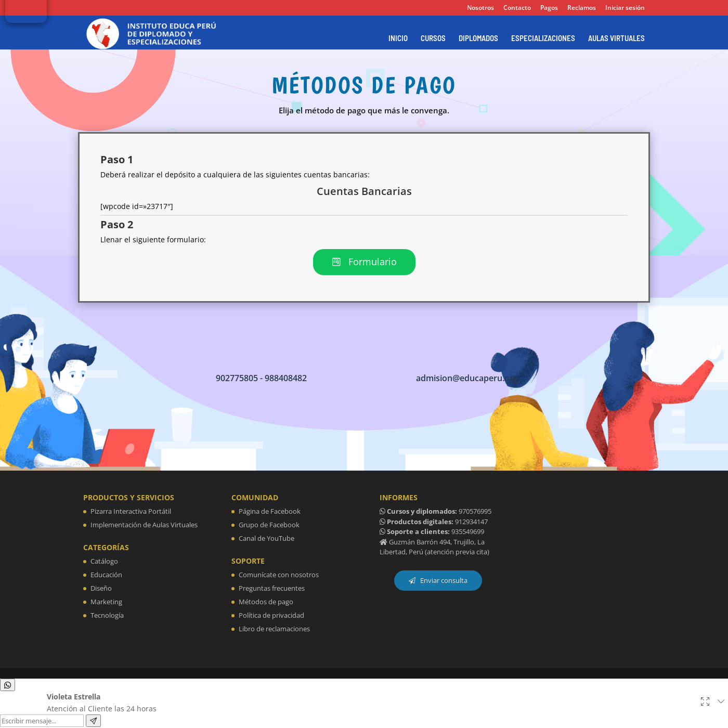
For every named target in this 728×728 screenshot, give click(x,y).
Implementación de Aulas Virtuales (144, 526)
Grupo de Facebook (269, 526)
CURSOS (433, 38)
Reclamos (582, 8)
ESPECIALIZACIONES (543, 38)
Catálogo (104, 562)
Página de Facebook (270, 512)
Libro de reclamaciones (274, 629)
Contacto (517, 8)
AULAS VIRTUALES (616, 38)
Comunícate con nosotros (279, 575)
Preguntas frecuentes (272, 589)
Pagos (549, 8)
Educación (106, 575)
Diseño (101, 589)
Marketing (106, 602)
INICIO (398, 38)
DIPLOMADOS (478, 38)
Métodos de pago (266, 602)
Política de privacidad (271, 616)
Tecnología (107, 616)
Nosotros (480, 8)
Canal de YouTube (266, 539)
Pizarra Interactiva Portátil (131, 512)
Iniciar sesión (625, 8)
